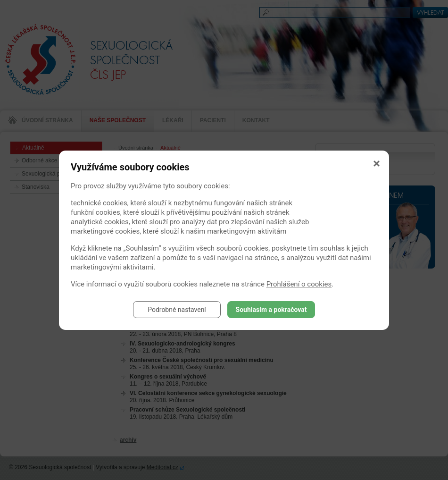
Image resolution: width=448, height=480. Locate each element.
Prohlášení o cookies (299, 284)
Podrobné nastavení (177, 310)
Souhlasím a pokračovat (271, 310)
